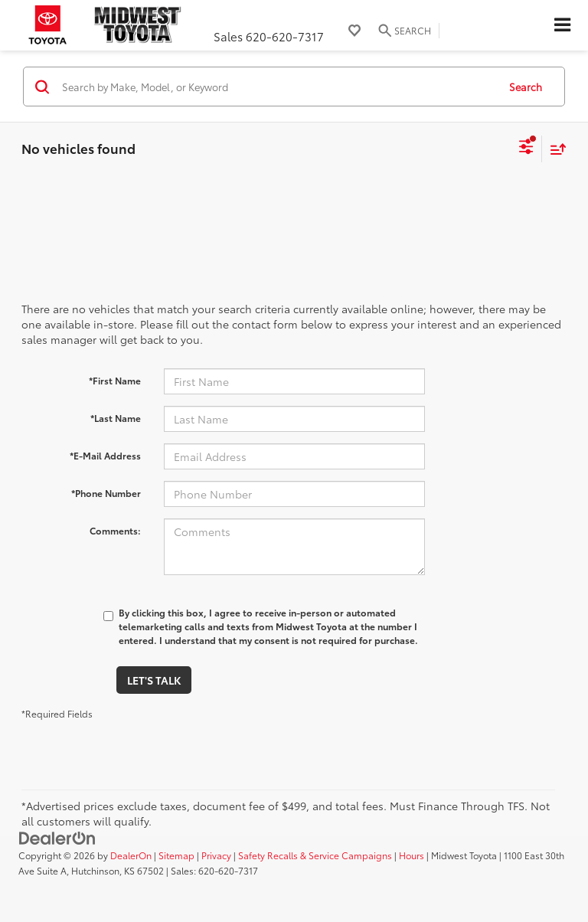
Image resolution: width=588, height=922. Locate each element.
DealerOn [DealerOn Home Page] (131, 855)
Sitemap (176, 855)
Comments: (115, 530)
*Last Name (116, 418)
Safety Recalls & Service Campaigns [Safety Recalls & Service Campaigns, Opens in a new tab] (315, 855)
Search (526, 87)
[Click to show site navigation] (562, 25)
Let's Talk (154, 680)
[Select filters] (526, 149)
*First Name (115, 380)
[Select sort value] (554, 149)
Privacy (216, 855)
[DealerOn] (57, 837)
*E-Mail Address (105, 455)
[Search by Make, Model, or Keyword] (278, 87)
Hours (412, 855)
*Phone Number (106, 493)
